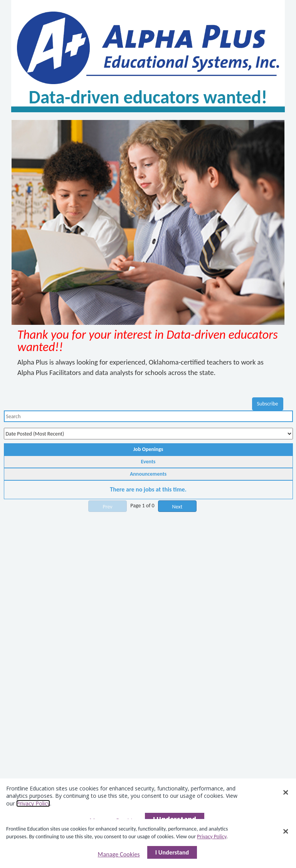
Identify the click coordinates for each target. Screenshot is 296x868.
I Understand (172, 852)
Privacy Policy (212, 837)
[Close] (286, 831)
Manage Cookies (119, 854)
